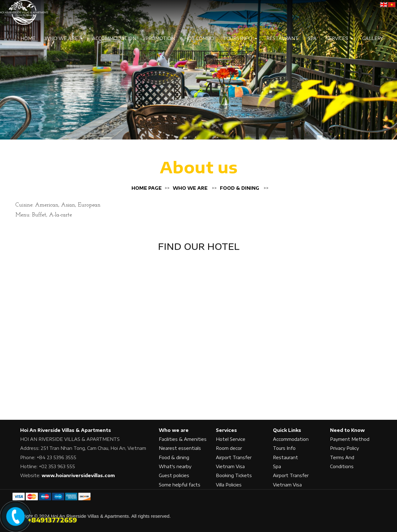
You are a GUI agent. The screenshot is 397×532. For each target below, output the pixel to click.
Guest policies (174, 475)
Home (28, 38)
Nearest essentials (180, 448)
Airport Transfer (234, 457)
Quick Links (287, 430)
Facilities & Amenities (183, 439)
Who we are (190, 188)
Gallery (373, 38)
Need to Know (347, 430)
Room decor (229, 448)
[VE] (392, 4)
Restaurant (282, 38)
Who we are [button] (64, 38)
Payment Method (350, 439)
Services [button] (339, 38)
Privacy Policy (344, 448)
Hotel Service (231, 439)
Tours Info (284, 448)
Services (226, 430)
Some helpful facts (180, 485)
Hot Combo (199, 38)
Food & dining (240, 188)
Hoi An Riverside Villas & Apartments (66, 430)
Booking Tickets (234, 475)
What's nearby (175, 466)
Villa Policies (229, 485)
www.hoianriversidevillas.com (78, 475)
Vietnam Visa (230, 466)
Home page (147, 188)
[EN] (384, 4)
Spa (312, 38)
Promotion (160, 38)
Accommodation (114, 38)
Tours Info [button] (240, 38)
